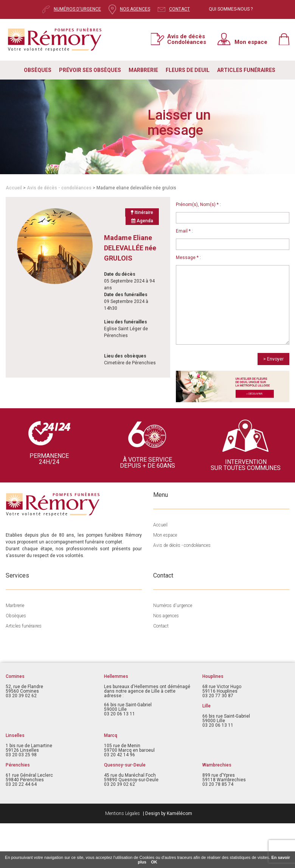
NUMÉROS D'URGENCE (77, 9)
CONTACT (179, 9)
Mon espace (251, 42)
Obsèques (16, 616)
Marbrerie (15, 606)
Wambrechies (217, 765)
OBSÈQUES (38, 70)
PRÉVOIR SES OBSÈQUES (90, 70)
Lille (206, 706)
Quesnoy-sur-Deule (125, 765)
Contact (161, 626)
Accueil (14, 188)
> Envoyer (273, 359)
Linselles (15, 735)
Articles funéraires (24, 626)
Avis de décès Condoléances (187, 39)
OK (154, 862)
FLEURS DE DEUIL (188, 70)
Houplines (213, 676)
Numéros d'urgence (173, 606)
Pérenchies (18, 765)
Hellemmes (116, 676)
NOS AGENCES (135, 9)
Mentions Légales (123, 813)
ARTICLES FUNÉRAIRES (246, 70)
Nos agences (166, 616)
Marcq (111, 735)
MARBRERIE (143, 70)
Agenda (142, 221)
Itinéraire (142, 212)
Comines (15, 676)
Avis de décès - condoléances (59, 188)
